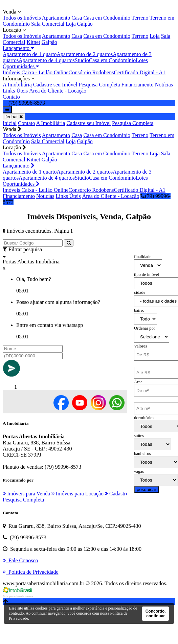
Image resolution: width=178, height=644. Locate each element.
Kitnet (34, 42)
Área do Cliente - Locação (58, 91)
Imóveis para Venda (26, 494)
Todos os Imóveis (22, 18)
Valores (140, 346)
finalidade (143, 257)
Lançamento (18, 48)
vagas (139, 471)
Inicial (10, 123)
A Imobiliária (17, 85)
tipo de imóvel (147, 275)
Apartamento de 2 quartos (85, 54)
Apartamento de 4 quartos (47, 60)
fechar (14, 117)
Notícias (164, 85)
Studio (82, 60)
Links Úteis (15, 91)
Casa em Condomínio (107, 18)
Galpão (85, 24)
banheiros (142, 454)
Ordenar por (144, 328)
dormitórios (144, 418)
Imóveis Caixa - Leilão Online (36, 72)
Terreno (140, 18)
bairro (139, 310)
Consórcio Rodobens (91, 72)
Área (138, 382)
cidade (140, 292)
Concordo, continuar (156, 614)
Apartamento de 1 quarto (30, 54)
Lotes (142, 60)
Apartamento (56, 18)
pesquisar (147, 490)
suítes (139, 436)
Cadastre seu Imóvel (55, 85)
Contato (11, 97)
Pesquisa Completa (99, 85)
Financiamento (138, 85)
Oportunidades (21, 66)
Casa (77, 18)
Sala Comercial (48, 24)
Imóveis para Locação (77, 494)
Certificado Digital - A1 (139, 72)
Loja (71, 24)
